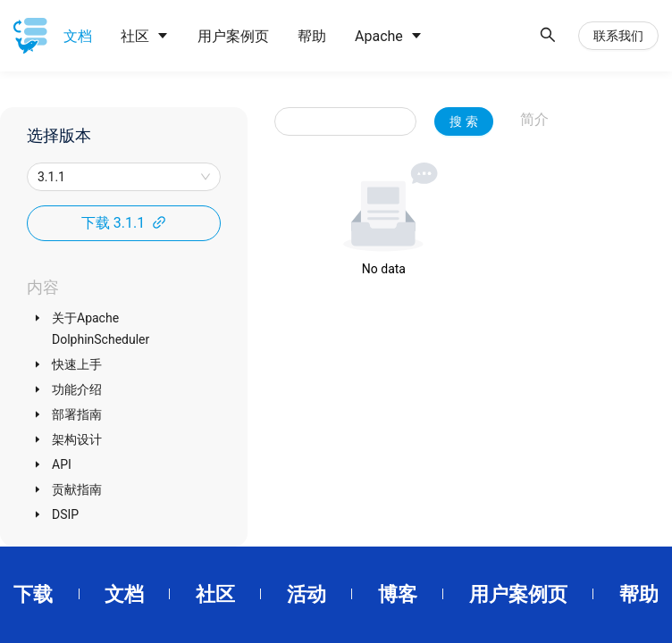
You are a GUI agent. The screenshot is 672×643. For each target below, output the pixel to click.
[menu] (290, 36)
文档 (124, 594)
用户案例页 (518, 594)
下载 (33, 594)
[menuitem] (78, 37)
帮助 (639, 594)
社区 (215, 594)
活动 (307, 594)
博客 (398, 594)
